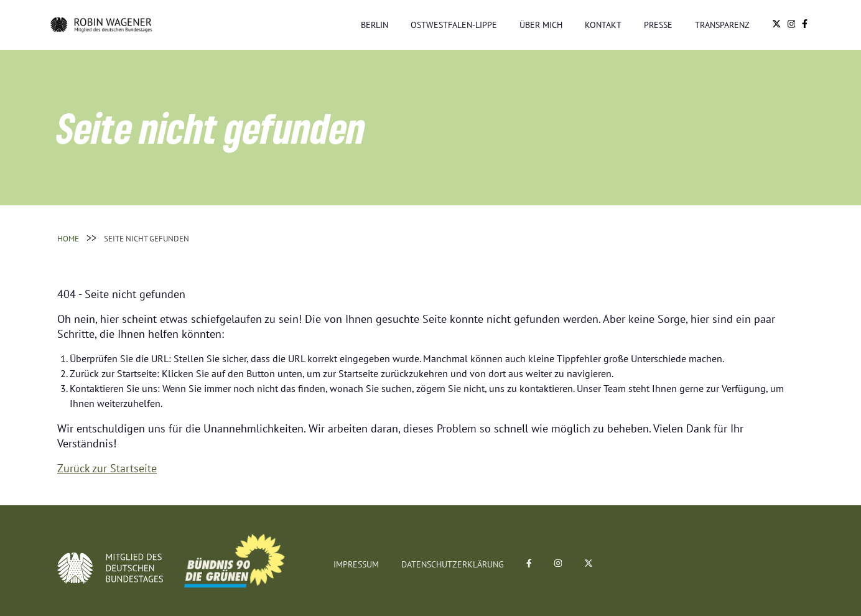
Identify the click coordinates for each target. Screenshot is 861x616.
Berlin (375, 25)
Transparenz (722, 25)
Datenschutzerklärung (453, 564)
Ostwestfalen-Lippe (454, 25)
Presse (658, 25)
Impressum (356, 564)
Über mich (541, 25)
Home (68, 239)
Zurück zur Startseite (107, 468)
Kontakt (603, 25)
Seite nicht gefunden (147, 239)
